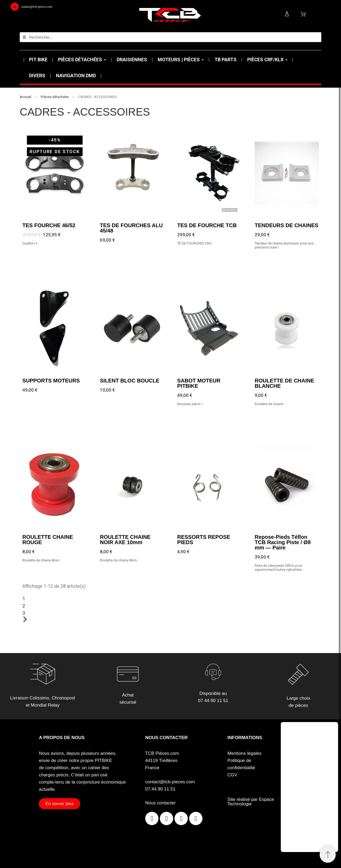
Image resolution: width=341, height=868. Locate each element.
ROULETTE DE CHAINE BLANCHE (284, 383)
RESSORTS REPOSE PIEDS (204, 540)
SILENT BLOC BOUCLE (130, 380)
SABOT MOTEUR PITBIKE (199, 383)
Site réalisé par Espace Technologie (251, 802)
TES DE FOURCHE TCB (207, 225)
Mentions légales (245, 753)
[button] (60, 804)
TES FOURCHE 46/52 (49, 225)
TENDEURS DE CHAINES (287, 225)
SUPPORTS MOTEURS (51, 380)
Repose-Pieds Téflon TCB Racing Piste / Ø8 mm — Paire (283, 542)
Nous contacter (160, 803)
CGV (232, 775)
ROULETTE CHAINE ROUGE (48, 540)
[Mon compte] (287, 14)
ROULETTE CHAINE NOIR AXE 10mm (125, 540)
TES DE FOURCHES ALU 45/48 (131, 228)
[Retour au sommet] (328, 855)
